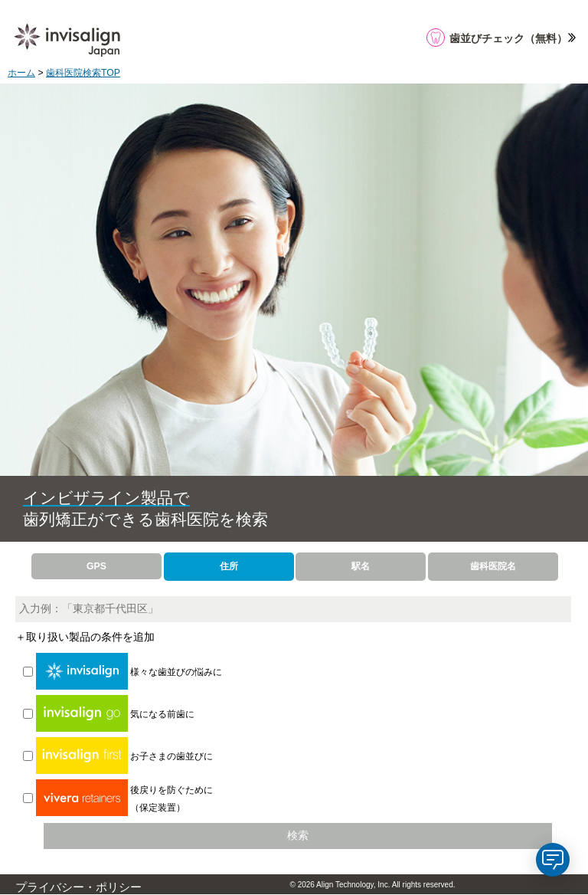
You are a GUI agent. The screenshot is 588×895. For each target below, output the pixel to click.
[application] (553, 860)
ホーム (21, 73)
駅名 (361, 566)
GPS (96, 566)
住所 (229, 566)
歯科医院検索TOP (83, 73)
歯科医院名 (493, 566)
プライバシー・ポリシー (78, 887)
